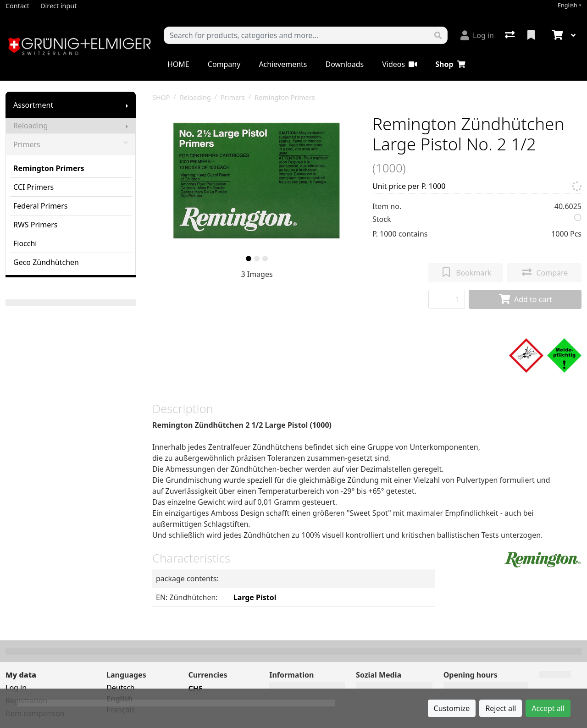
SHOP (161, 97)
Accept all (548, 708)
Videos (399, 64)
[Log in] (477, 35)
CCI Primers (33, 187)
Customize (452, 708)
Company (224, 64)
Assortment (33, 105)
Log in (16, 688)
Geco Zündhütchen (46, 262)
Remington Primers (49, 168)
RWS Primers (35, 225)
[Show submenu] (127, 105)
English (568, 5)
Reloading (30, 126)
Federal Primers (40, 206)
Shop (450, 64)
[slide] (249, 259)
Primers (71, 144)
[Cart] (556, 35)
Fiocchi (25, 243)
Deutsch (121, 688)
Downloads (344, 64)
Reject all (501, 708)
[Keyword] (296, 35)
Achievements (283, 64)
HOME (178, 64)
